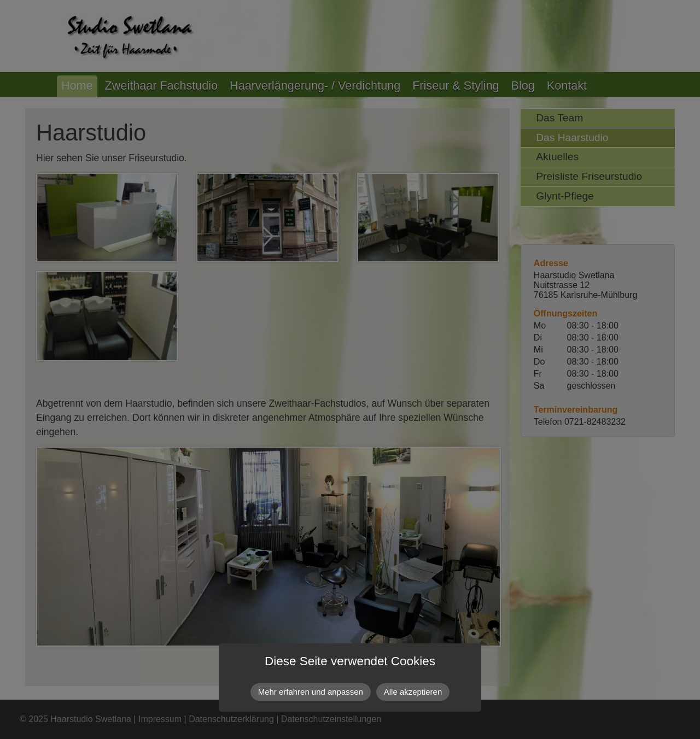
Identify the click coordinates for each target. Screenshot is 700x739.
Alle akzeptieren (413, 692)
